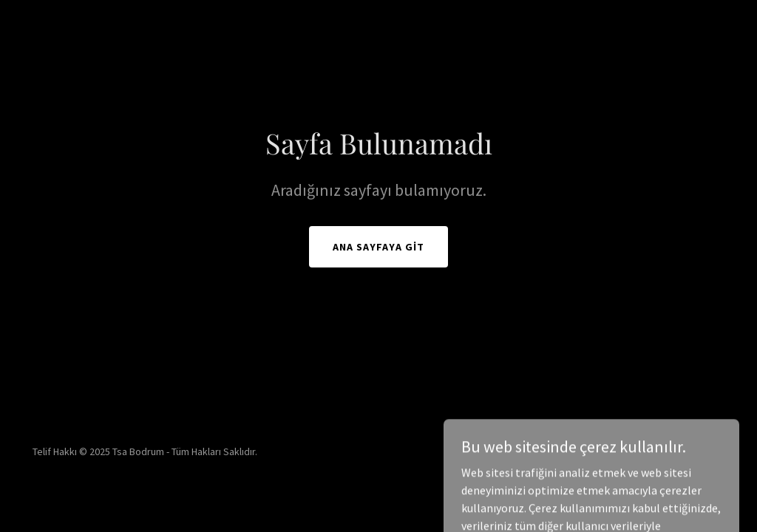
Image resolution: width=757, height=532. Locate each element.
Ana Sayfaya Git (378, 247)
